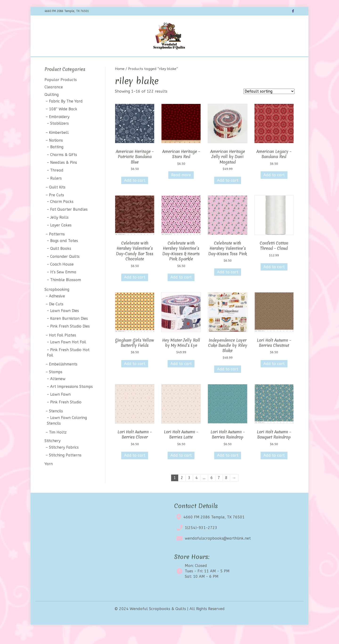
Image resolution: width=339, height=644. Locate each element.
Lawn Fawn (60, 407)
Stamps (56, 384)
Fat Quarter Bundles (69, 222)
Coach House (62, 277)
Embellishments (63, 377)
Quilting (52, 107)
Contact (210, 63)
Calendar (142, 63)
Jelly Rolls (59, 230)
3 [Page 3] (189, 490)
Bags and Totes (64, 253)
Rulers (56, 191)
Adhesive (57, 309)
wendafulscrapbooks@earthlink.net (218, 551)
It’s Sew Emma (63, 284)
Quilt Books (61, 261)
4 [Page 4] (197, 490)
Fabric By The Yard (66, 113)
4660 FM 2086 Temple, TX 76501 (214, 529)
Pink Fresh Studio (66, 414)
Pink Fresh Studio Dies (70, 339)
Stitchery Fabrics (64, 460)
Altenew (58, 391)
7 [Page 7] (219, 490)
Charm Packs (62, 214)
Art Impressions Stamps (71, 399)
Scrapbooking (57, 302)
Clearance (165, 63)
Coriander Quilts (65, 269)
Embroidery (59, 129)
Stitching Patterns (65, 468)
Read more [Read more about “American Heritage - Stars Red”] (181, 187)
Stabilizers (59, 136)
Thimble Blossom (66, 292)
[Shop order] (269, 104)
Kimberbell (59, 145)
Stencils (56, 424)
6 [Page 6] (212, 490)
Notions (56, 153)
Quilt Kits (57, 199)
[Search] (290, 62)
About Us (188, 63)
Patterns (57, 246)
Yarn (49, 476)
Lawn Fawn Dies (65, 323)
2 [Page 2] (182, 490)
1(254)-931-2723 (201, 540)
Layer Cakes (61, 237)
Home (90, 63)
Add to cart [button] (135, 193)
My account (234, 63)
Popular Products (61, 92)
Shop (106, 63)
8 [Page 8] (226, 490)
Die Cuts (56, 316)
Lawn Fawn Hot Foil (68, 354)
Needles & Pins (64, 175)
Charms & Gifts (64, 167)
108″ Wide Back (63, 121)
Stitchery (52, 453)
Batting (57, 159)
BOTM (122, 63)
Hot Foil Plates (63, 348)
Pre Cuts (56, 207)
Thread (57, 183)
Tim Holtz (58, 445)
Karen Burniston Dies (69, 331)
